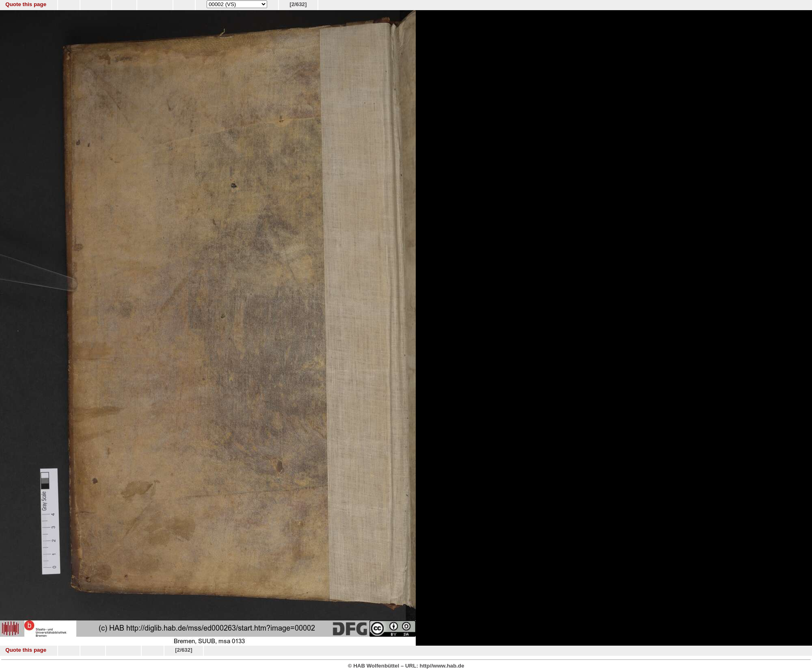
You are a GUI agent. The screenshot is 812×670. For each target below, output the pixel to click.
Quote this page (26, 4)
